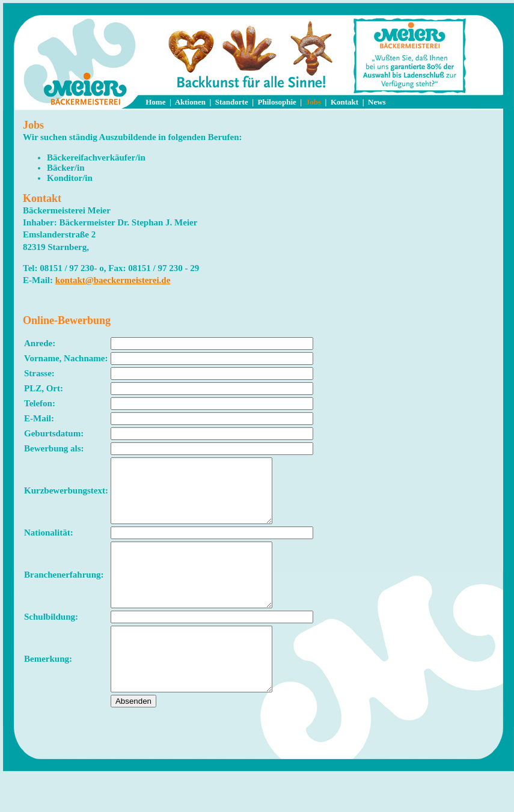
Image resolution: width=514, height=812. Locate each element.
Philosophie (277, 102)
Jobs (314, 102)
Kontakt (344, 102)
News (377, 102)
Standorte (232, 102)
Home (155, 102)
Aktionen (190, 102)
